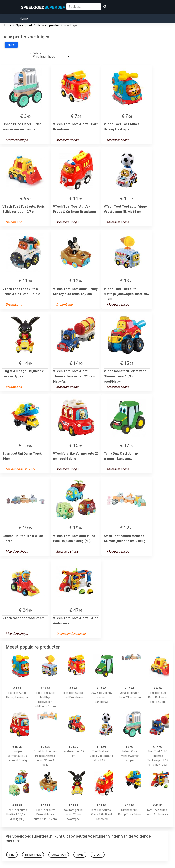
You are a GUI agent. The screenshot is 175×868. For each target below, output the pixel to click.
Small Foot (59, 855)
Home (24, 19)
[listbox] (51, 57)
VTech (98, 855)
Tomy (80, 855)
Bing (12, 855)
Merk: (11, 45)
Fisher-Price (33, 855)
